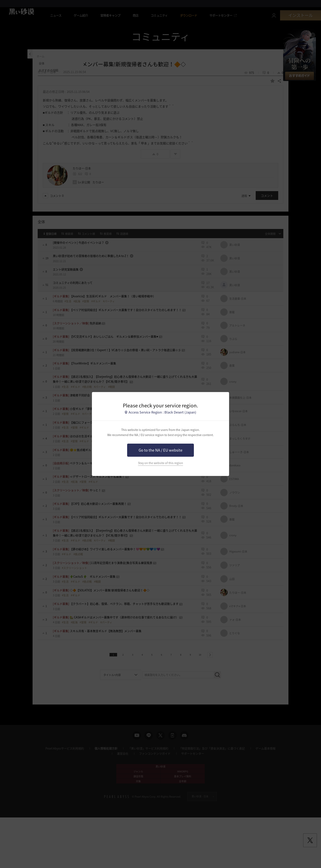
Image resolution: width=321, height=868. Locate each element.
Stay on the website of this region (160, 463)
